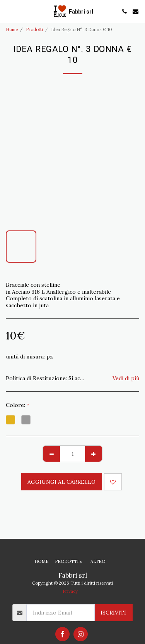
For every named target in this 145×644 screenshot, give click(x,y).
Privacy (70, 591)
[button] (9, 11)
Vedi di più (126, 378)
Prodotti (34, 29)
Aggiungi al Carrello (61, 482)
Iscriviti (113, 613)
